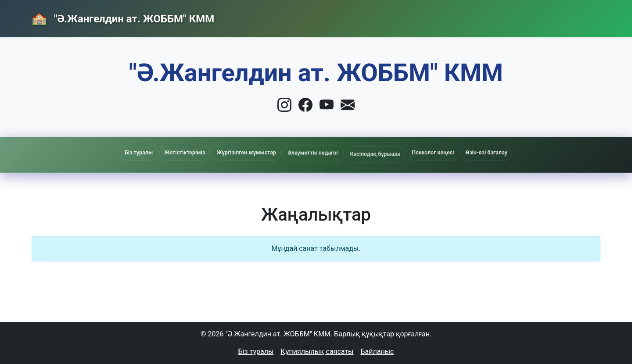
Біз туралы (256, 352)
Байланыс (530, 16)
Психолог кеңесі (433, 152)
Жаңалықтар (466, 16)
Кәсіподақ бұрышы (375, 157)
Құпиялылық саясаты (317, 352)
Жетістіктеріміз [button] (185, 152)
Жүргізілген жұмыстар (246, 153)
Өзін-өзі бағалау (487, 152)
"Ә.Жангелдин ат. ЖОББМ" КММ (133, 19)
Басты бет (401, 16)
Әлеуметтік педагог (313, 155)
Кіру (581, 16)
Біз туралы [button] (139, 152)
